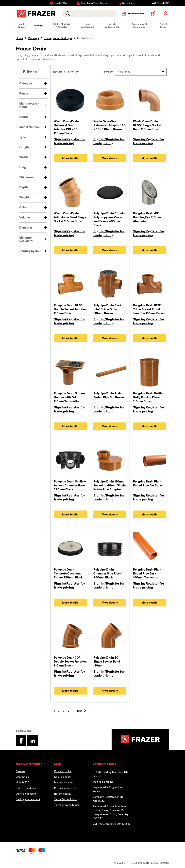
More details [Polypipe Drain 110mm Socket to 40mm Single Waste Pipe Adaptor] (110, 514)
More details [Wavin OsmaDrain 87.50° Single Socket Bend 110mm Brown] (149, 158)
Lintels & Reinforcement (111, 25)
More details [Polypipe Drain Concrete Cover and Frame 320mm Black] (70, 603)
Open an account (26, 794)
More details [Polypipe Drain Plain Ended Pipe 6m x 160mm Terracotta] (149, 603)
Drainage (39, 26)
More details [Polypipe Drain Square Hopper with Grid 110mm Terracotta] (70, 426)
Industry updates (26, 788)
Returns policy (63, 794)
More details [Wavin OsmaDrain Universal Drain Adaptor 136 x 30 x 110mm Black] (70, 158)
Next (81, 711)
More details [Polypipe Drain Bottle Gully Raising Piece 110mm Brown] (149, 426)
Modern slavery (63, 782)
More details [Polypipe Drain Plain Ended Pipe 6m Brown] (149, 514)
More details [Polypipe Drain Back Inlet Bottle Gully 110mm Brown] (110, 338)
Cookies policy (63, 777)
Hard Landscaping (87, 25)
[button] (141, 72)
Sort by (108, 72)
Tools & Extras (163, 25)
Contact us (22, 777)
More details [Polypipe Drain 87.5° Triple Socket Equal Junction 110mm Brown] (149, 338)
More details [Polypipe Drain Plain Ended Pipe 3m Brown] (110, 426)
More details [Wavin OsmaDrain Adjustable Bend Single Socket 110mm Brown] (70, 250)
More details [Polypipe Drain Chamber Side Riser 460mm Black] (110, 603)
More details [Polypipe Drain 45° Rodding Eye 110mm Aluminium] (149, 250)
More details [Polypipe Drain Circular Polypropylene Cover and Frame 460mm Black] (110, 250)
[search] (89, 14)
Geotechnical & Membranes (139, 25)
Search (67, 14)
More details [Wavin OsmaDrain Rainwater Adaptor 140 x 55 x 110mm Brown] (110, 158)
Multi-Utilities (22, 25)
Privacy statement (65, 788)
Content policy (63, 771)
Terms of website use (67, 805)
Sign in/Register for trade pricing (69, 141)
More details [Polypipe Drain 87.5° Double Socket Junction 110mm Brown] (70, 338)
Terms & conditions (65, 799)
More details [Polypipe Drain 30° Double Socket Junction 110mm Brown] (70, 691)
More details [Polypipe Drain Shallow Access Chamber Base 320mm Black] (70, 514)
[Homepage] (140, 739)
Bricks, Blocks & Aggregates (61, 25)
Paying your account (28, 799)
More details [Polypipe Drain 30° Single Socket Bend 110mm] (110, 691)
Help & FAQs (23, 782)
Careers (21, 771)
